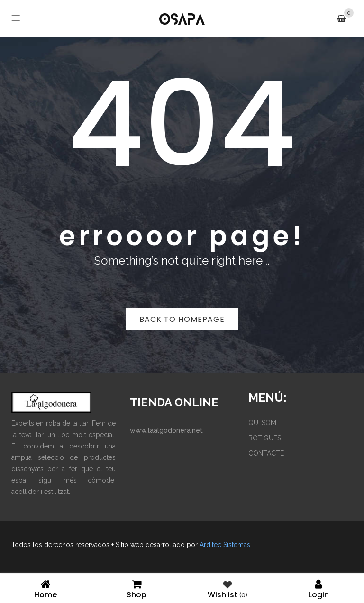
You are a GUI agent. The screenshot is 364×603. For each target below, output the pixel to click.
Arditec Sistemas (225, 545)
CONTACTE (266, 453)
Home (45, 589)
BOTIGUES (265, 438)
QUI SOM (262, 423)
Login (318, 589)
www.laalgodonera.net (166, 430)
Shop (136, 589)
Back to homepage (182, 319)
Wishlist (227, 589)
